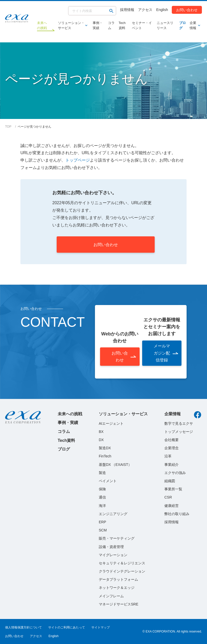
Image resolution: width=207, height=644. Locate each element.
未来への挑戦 (70, 414)
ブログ (182, 25)
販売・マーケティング (117, 538)
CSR (168, 497)
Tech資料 (122, 25)
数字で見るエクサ (179, 423)
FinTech (105, 456)
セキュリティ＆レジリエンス (122, 563)
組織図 (170, 481)
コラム (111, 25)
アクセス (145, 10)
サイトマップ (101, 627)
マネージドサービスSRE (119, 604)
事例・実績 (98, 25)
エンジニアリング (113, 514)
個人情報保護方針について (23, 627)
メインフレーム (111, 596)
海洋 (102, 506)
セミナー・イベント (142, 25)
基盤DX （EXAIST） (115, 465)
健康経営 (172, 506)
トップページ (78, 160)
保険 (102, 489)
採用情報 (127, 10)
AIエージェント (111, 423)
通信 (102, 497)
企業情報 (194, 25)
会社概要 (172, 440)
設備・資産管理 (111, 547)
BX (101, 432)
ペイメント (108, 481)
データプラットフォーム (118, 579)
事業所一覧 (173, 489)
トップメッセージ (179, 432)
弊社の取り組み (177, 514)
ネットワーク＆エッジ (117, 588)
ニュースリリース (165, 25)
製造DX (105, 448)
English (162, 10)
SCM (103, 530)
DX (101, 440)
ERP (102, 522)
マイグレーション (113, 555)
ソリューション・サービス (72, 25)
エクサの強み (175, 473)
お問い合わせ (187, 10)
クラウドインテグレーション (122, 571)
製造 (102, 473)
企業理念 (172, 448)
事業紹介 (172, 465)
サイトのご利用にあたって (67, 627)
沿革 (168, 456)
